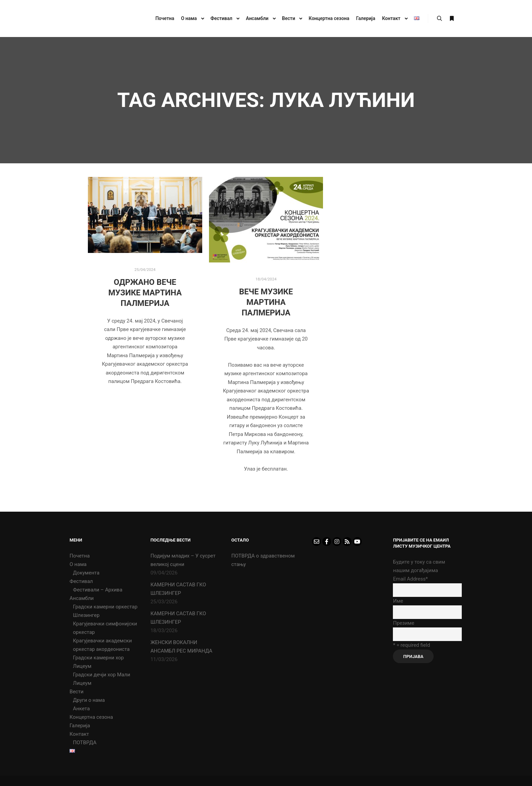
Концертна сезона (91, 717)
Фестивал (81, 581)
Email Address (410, 579)
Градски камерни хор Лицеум (98, 662)
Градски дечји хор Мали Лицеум (102, 679)
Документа (86, 573)
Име (398, 601)
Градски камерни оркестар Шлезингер (105, 611)
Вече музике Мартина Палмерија (266, 302)
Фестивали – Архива (98, 590)
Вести (77, 692)
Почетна (80, 556)
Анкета (81, 709)
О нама (78, 564)
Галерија (80, 726)
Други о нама (89, 700)
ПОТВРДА (85, 743)
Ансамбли (82, 598)
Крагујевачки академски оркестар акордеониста (102, 645)
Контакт (79, 734)
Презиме (403, 623)
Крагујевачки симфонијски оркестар (105, 628)
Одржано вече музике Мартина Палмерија (145, 293)
